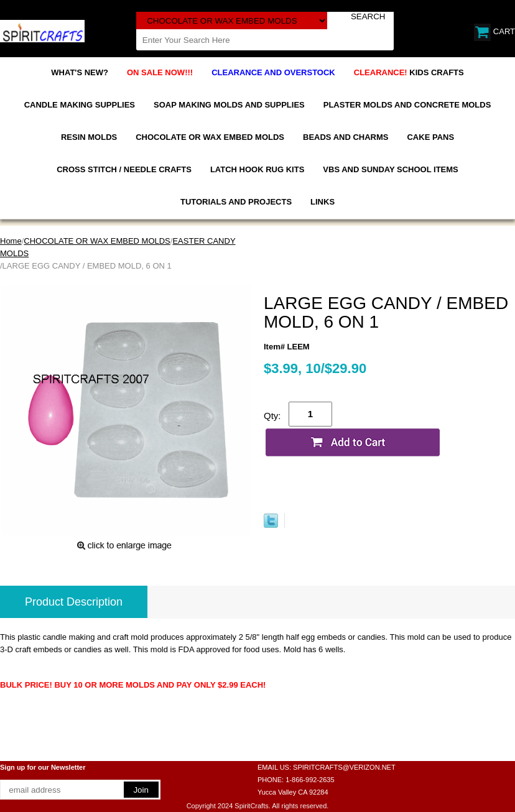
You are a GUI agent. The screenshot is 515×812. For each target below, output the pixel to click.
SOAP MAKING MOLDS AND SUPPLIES (229, 105)
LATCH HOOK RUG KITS (257, 169)
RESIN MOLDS (89, 137)
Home (11, 241)
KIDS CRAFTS (409, 72)
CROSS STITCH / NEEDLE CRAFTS (124, 169)
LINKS (322, 202)
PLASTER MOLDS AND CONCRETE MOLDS (407, 105)
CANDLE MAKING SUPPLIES (80, 105)
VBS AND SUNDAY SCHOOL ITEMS (390, 169)
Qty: (272, 416)
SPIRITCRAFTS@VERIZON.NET (344, 767)
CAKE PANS (430, 137)
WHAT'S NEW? (80, 72)
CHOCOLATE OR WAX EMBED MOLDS (210, 137)
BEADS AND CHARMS (346, 137)
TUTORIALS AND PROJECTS (236, 202)
